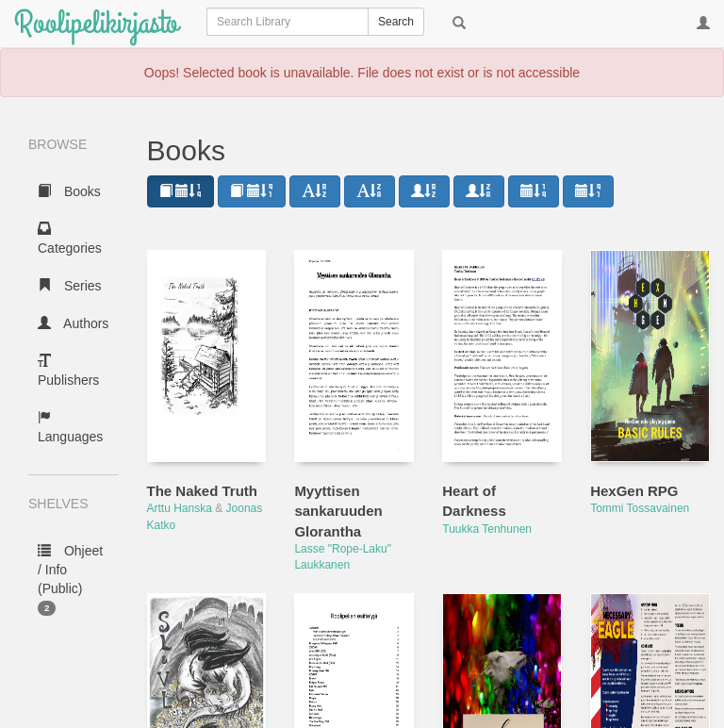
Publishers (68, 371)
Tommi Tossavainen (640, 508)
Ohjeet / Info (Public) (70, 579)
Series (70, 286)
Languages (70, 427)
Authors (73, 323)
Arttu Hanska (180, 508)
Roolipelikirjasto (96, 23)
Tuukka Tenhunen (487, 529)
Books (69, 191)
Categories (70, 239)
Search (396, 22)
